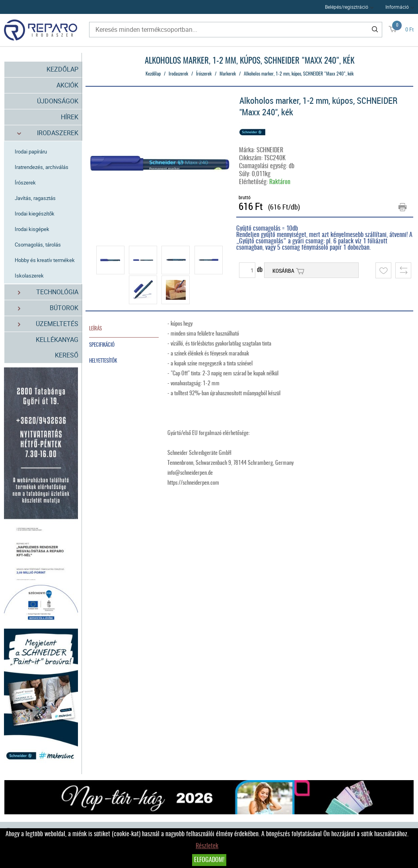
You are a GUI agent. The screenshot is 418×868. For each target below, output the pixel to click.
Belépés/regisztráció (347, 7)
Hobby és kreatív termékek (45, 260)
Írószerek (26, 183)
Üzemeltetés (43, 324)
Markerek (228, 74)
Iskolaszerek (30, 276)
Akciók (67, 85)
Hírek (70, 117)
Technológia (43, 292)
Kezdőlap (62, 69)
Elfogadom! (209, 860)
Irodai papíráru (31, 151)
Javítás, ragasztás (36, 198)
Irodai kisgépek (32, 229)
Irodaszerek (43, 133)
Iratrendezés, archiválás (42, 167)
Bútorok (43, 308)
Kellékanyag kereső (57, 347)
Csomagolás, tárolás (38, 245)
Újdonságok (58, 101)
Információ (397, 7)
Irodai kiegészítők (35, 214)
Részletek (207, 846)
